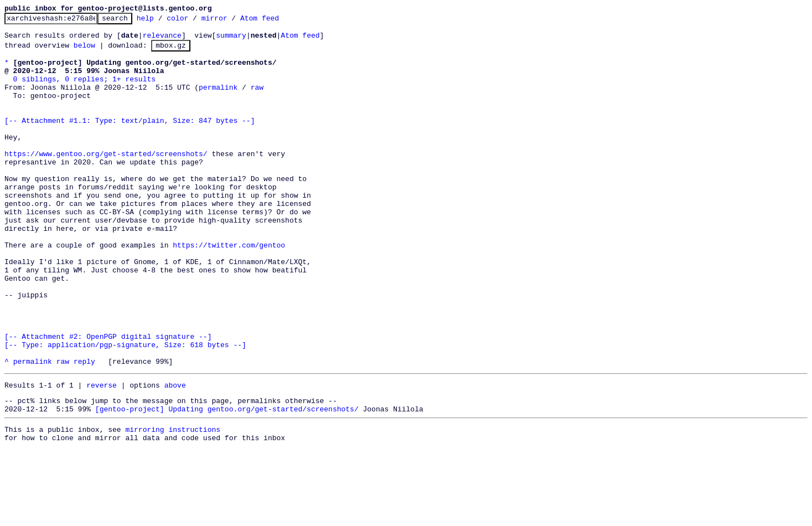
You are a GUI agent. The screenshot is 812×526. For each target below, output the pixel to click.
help (162, 21)
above (175, 455)
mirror (232, 21)
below (84, 51)
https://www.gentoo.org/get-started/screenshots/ (106, 180)
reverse (102, 455)
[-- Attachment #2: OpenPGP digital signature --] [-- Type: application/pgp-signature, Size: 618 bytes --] (125, 404)
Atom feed (277, 21)
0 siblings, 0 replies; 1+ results (84, 90)
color (195, 21)
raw (257, 100)
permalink (218, 100)
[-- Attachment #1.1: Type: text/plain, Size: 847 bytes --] (130, 140)
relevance (162, 40)
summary (231, 40)
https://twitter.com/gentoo (229, 290)
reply (84, 429)
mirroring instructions (173, 504)
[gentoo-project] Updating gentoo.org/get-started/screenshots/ (227, 482)
